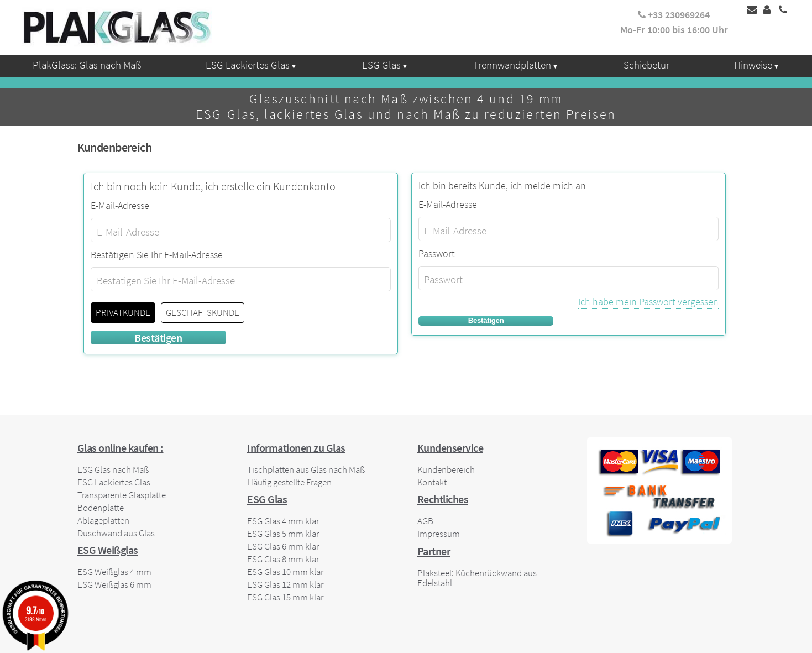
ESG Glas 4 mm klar (283, 521)
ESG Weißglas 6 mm (114, 584)
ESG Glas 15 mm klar (285, 597)
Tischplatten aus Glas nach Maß (306, 469)
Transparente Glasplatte (122, 495)
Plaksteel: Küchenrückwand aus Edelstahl (477, 578)
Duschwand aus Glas (116, 533)
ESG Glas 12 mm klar (285, 584)
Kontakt (432, 482)
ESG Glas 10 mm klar (285, 572)
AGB (425, 521)
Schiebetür (646, 65)
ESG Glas (381, 65)
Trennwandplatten (512, 65)
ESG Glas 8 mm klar (283, 559)
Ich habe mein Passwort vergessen (648, 302)
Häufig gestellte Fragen (289, 482)
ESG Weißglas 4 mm (114, 572)
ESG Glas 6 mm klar (283, 546)
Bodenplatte (101, 508)
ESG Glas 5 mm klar (283, 534)
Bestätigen (486, 320)
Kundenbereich (446, 469)
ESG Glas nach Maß (113, 469)
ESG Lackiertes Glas (248, 65)
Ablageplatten (103, 520)
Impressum (439, 534)
